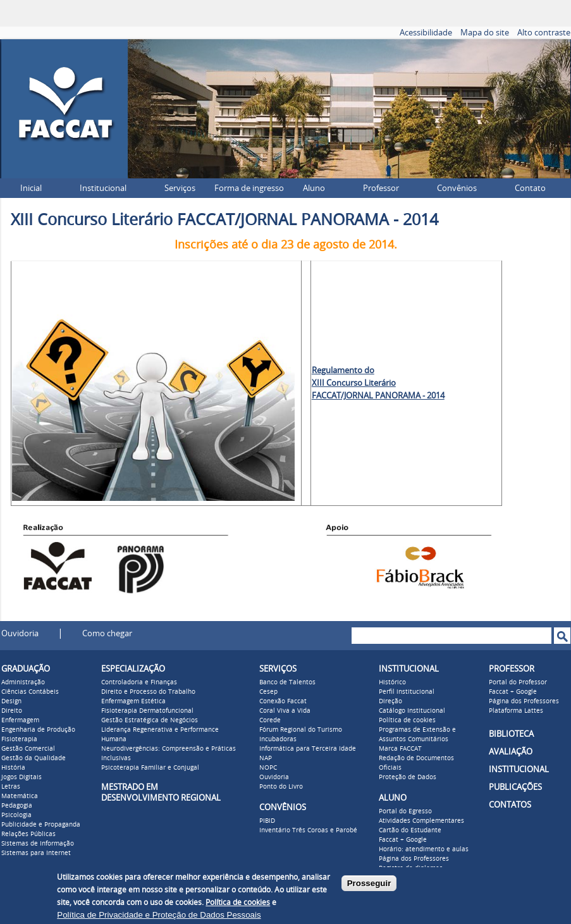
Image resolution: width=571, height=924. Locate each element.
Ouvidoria (20, 633)
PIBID (267, 821)
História (13, 768)
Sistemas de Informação (38, 844)
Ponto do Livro (281, 787)
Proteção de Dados (408, 777)
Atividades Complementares (421, 821)
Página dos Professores (414, 859)
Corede (270, 720)
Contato (530, 188)
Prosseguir (369, 883)
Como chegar (107, 633)
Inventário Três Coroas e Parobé (308, 830)
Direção (390, 701)
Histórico (392, 682)
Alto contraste (544, 33)
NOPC (268, 768)
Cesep (268, 692)
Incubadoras (278, 739)
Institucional (103, 188)
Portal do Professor (518, 682)
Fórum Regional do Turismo (301, 730)
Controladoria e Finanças (139, 682)
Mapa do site (485, 33)
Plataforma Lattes (516, 711)
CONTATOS (510, 805)
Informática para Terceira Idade (308, 749)
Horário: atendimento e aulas (424, 849)
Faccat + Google (403, 840)
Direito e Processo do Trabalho (148, 692)
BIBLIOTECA (511, 734)
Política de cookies (407, 720)
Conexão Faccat (283, 701)
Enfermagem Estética (133, 701)
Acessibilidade (426, 33)
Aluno (314, 188)
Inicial (31, 188)
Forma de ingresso (249, 188)
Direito (12, 711)
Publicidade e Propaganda (41, 825)
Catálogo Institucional (412, 711)
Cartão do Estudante (410, 830)
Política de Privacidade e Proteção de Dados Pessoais (159, 915)
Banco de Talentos (287, 682)
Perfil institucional (407, 692)
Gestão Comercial (28, 749)
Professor (381, 188)
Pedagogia (17, 806)
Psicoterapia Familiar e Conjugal (150, 768)
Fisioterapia (19, 739)
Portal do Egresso (405, 811)
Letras (11, 787)
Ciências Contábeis (30, 692)
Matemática (20, 796)
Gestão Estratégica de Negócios (150, 720)
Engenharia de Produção (38, 730)
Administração (23, 682)
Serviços (180, 188)
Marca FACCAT (400, 749)
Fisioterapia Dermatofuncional (147, 711)
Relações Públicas (28, 834)
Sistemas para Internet (36, 853)
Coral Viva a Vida (285, 711)
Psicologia (16, 815)
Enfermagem (20, 720)
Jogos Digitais (21, 777)
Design (11, 701)
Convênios (457, 188)
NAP (266, 758)
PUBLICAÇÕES (515, 787)
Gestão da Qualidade (34, 758)
